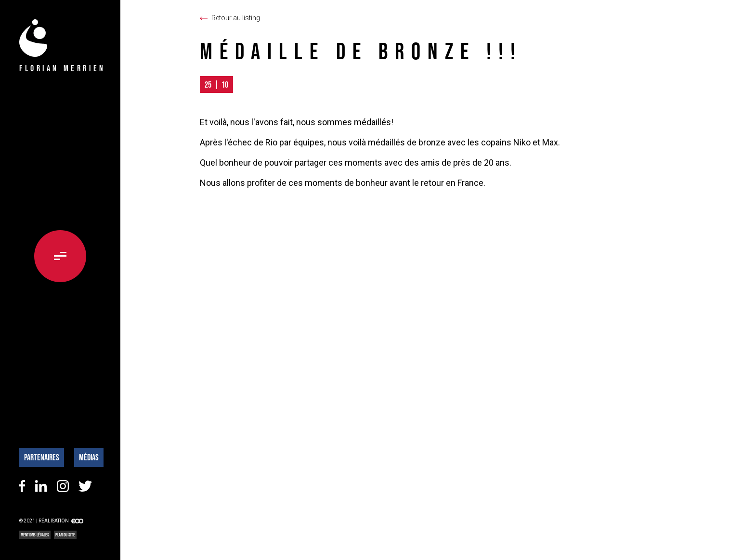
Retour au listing (236, 18)
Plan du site (65, 535)
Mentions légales (35, 535)
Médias (89, 457)
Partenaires (42, 457)
